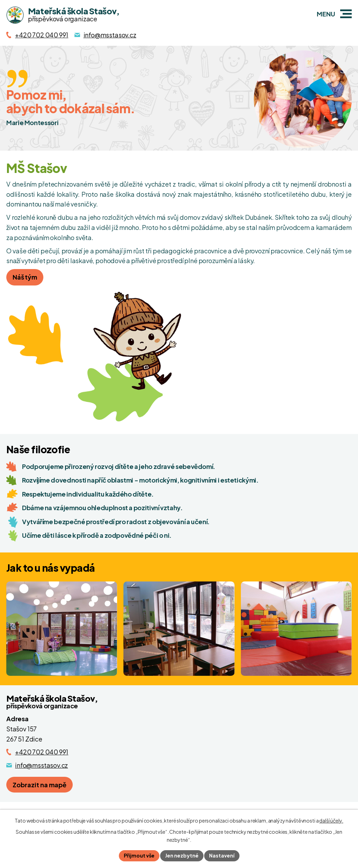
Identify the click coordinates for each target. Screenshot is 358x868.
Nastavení (222, 855)
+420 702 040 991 (42, 752)
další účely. (331, 820)
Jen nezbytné (182, 855)
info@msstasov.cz (41, 765)
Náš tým (25, 277)
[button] (346, 14)
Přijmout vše (139, 855)
